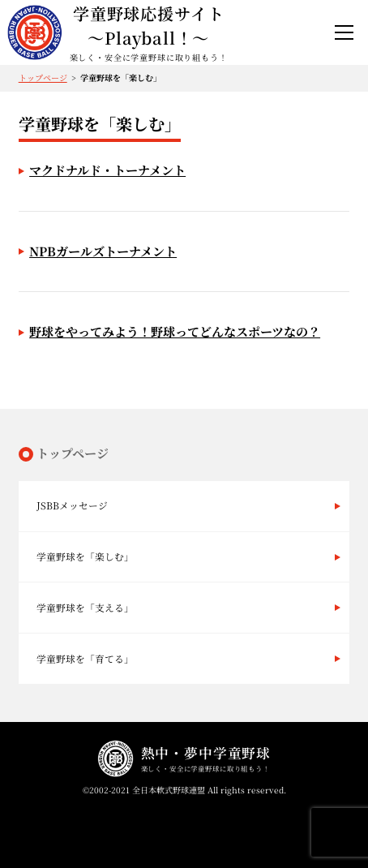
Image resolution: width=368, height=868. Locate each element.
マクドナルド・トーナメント (107, 170)
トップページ (43, 77)
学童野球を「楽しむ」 (85, 556)
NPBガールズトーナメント (103, 251)
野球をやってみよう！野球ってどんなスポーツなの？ (175, 331)
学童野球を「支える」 (85, 607)
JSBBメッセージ (72, 505)
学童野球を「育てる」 (85, 658)
